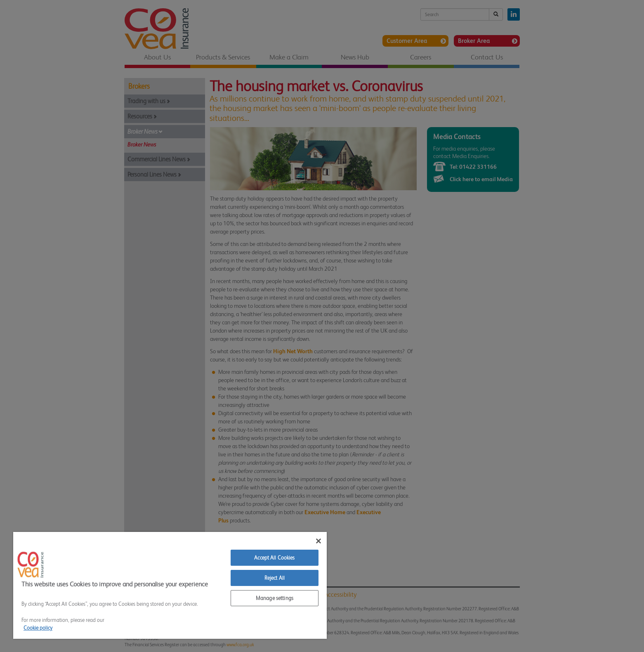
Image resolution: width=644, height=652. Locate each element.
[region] (170, 585)
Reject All (275, 578)
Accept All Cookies (274, 558)
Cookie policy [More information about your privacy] (38, 628)
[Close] (318, 541)
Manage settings (275, 598)
